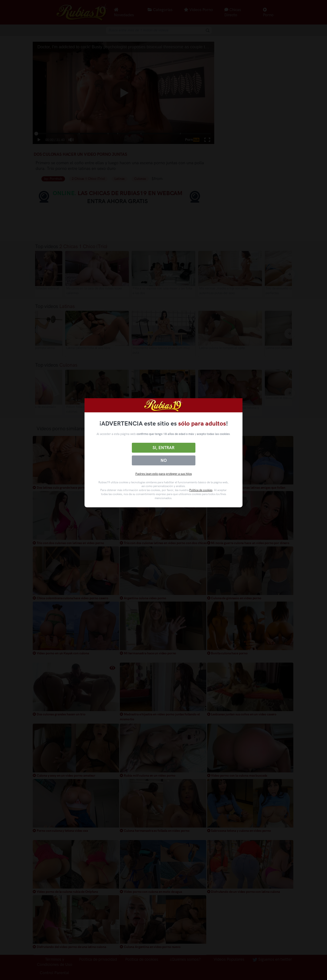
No (164, 460)
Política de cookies (201, 490)
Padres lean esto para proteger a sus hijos (164, 474)
